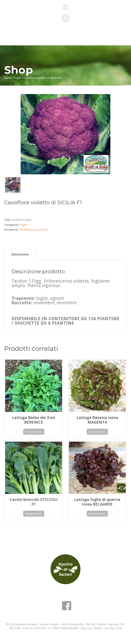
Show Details (34, 432)
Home (8, 78)
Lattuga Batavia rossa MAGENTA (97, 420)
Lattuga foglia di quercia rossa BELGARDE (97, 502)
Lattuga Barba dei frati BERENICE (34, 420)
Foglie (18, 78)
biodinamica (27, 230)
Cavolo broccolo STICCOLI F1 (34, 502)
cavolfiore (42, 230)
